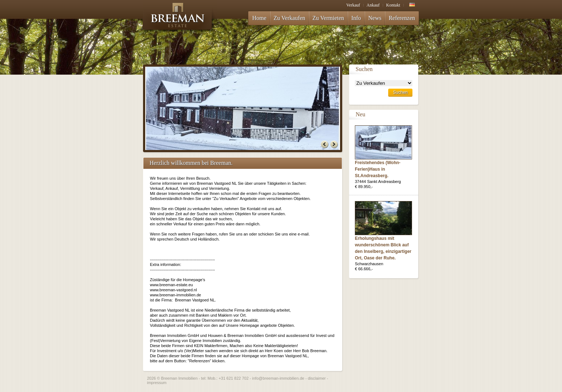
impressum (157, 383)
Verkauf (353, 5)
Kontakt (393, 5)
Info (356, 18)
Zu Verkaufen (290, 18)
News (375, 18)
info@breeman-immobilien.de (278, 378)
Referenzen (402, 18)
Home (259, 18)
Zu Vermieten (328, 18)
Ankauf (373, 5)
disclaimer (317, 378)
